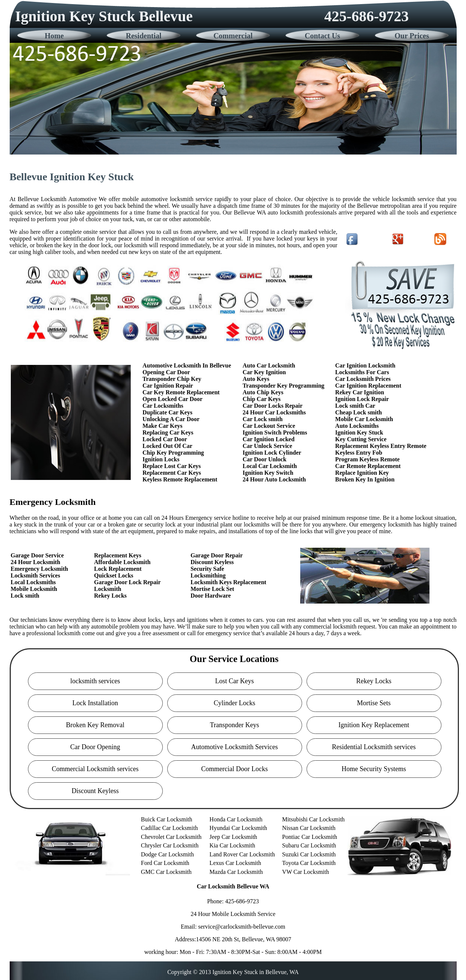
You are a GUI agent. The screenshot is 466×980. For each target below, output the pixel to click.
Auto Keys (256, 379)
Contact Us (322, 36)
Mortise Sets (374, 703)
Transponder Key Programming (283, 386)
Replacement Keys (118, 555)
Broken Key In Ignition (365, 479)
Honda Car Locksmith (236, 819)
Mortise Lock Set (212, 589)
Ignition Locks (161, 459)
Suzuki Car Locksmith (309, 854)
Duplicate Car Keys (168, 412)
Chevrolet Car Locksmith (171, 837)
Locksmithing (208, 575)
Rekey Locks (110, 596)
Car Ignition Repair (168, 386)
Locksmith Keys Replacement (228, 582)
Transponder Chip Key (172, 379)
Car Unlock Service (267, 446)
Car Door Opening (95, 747)
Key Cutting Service (361, 439)
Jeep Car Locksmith (233, 837)
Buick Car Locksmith (167, 819)
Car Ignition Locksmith (365, 365)
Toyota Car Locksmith (309, 863)
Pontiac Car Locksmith (310, 837)
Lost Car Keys (235, 681)
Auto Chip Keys (263, 392)
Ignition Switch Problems (275, 432)
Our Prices (412, 36)
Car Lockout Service (269, 426)
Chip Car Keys (261, 399)
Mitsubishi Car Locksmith (313, 819)
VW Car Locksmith (305, 872)
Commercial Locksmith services (95, 769)
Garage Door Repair (216, 555)
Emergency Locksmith (39, 569)
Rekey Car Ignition (360, 392)
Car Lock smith (262, 419)
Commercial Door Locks (234, 769)
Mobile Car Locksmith (364, 419)
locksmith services (95, 681)
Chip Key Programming (173, 453)
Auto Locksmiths (357, 426)
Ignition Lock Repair (362, 399)
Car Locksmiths (163, 406)
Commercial (233, 36)
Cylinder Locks (234, 703)
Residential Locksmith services (374, 747)
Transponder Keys (235, 725)
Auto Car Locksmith (269, 365)
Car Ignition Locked (268, 439)
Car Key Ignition (264, 372)
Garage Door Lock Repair (127, 582)
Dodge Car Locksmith (167, 854)
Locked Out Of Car (168, 446)
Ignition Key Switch (268, 473)
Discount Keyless (212, 562)
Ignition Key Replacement (374, 725)
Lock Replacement (118, 569)
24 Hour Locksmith (36, 562)
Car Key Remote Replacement (181, 392)
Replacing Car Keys (168, 432)
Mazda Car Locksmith (236, 872)
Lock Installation (95, 703)
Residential (144, 36)
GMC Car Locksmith (166, 872)
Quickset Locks (113, 575)
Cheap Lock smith (359, 412)
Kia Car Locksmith (232, 845)
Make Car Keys (163, 426)
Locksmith (107, 589)
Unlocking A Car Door (171, 419)
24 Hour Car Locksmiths (274, 412)
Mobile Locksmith (34, 589)
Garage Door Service (37, 555)
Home (54, 36)
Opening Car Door (167, 372)
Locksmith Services (36, 575)
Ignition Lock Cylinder (272, 453)
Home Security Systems (374, 769)
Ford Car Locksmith (165, 863)
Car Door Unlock (264, 459)
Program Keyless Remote (367, 459)
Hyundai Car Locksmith (238, 828)
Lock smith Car (355, 406)
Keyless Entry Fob (359, 453)
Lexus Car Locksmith (235, 863)
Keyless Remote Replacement (180, 479)
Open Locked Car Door (173, 399)
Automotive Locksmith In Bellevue (187, 365)
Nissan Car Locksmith (309, 828)
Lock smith (25, 596)
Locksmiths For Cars (362, 372)
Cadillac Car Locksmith (169, 828)
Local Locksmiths (33, 582)
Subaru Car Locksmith (309, 845)
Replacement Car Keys (172, 473)
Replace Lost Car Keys (172, 466)
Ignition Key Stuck (359, 432)
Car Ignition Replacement (368, 386)
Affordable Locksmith (122, 562)
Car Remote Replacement (368, 466)
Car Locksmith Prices (363, 379)
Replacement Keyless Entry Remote (381, 446)
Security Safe (207, 569)
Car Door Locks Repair (272, 406)
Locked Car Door (165, 439)
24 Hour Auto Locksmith (274, 479)
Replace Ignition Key (362, 473)
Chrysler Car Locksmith (170, 845)
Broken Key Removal (95, 725)
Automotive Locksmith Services (234, 747)
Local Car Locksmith (270, 466)
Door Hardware (210, 596)
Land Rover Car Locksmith (242, 854)
